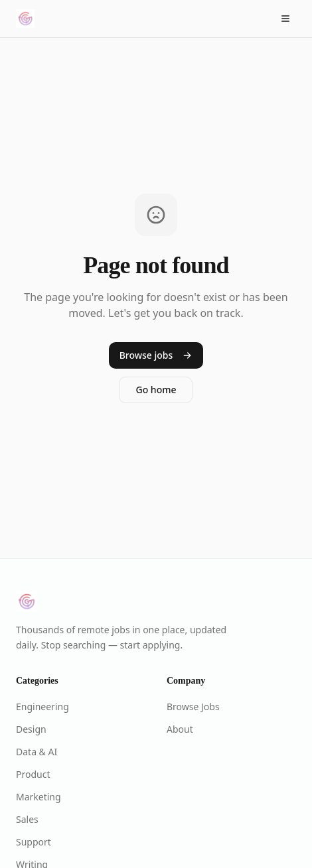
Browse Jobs (193, 707)
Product (33, 774)
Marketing (39, 797)
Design (31, 729)
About (180, 729)
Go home (156, 390)
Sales (27, 819)
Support (34, 842)
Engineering (42, 707)
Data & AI (37, 752)
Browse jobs (156, 355)
